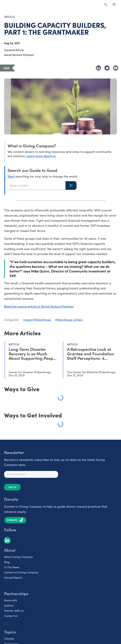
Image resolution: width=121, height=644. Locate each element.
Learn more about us (41, 156)
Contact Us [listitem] (11, 616)
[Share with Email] (116, 68)
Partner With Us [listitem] (14, 611)
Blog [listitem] (7, 562)
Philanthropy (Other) (69, 320)
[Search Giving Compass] (106, 5)
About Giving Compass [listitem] (18, 557)
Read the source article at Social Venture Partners (39, 306)
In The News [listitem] (12, 567)
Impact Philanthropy (37, 320)
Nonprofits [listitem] (11, 600)
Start (11, 176)
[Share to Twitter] (107, 68)
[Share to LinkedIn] (98, 68)
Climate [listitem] (9, 639)
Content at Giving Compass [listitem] (21, 572)
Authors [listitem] (9, 605)
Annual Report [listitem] (13, 577)
